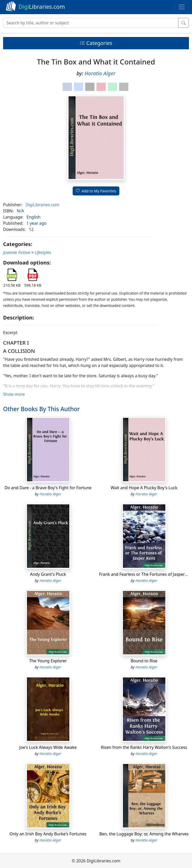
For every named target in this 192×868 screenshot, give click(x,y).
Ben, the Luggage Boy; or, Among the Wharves (144, 834)
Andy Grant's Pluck (48, 574)
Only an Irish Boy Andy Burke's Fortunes (48, 834)
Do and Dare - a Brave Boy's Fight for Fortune (48, 488)
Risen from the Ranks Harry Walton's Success (144, 747)
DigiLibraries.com (42, 205)
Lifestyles (43, 252)
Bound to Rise (144, 661)
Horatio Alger (100, 73)
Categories (96, 43)
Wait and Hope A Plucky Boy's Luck (144, 488)
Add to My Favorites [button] (96, 191)
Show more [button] (14, 394)
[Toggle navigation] (182, 7)
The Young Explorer (48, 661)
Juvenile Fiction (17, 252)
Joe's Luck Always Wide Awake (48, 747)
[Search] (91, 23)
